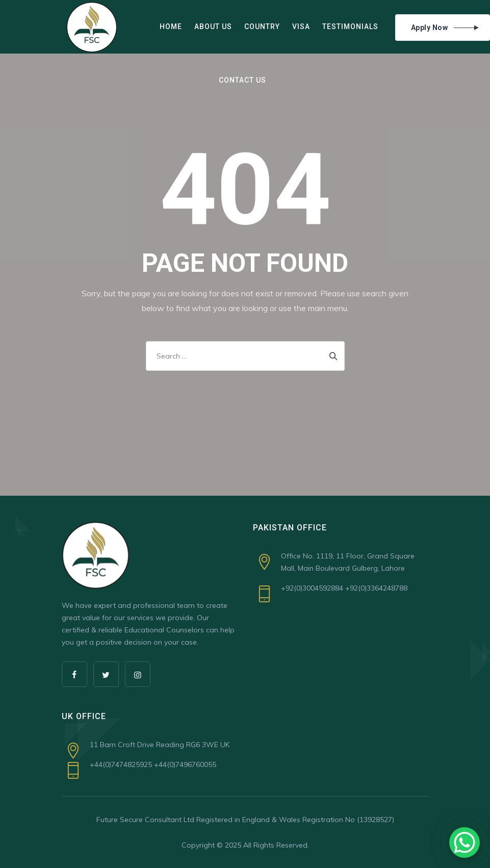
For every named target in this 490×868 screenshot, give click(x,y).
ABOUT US (213, 27)
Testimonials (350, 27)
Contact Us (242, 80)
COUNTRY (262, 27)
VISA (301, 27)
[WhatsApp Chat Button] (465, 843)
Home (171, 27)
